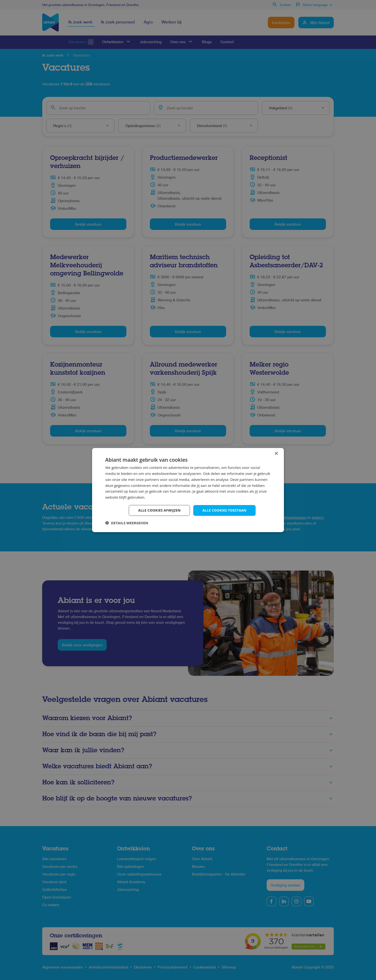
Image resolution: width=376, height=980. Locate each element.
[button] (127, 523)
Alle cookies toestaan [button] (224, 510)
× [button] (276, 454)
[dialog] (188, 490)
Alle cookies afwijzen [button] (159, 510)
